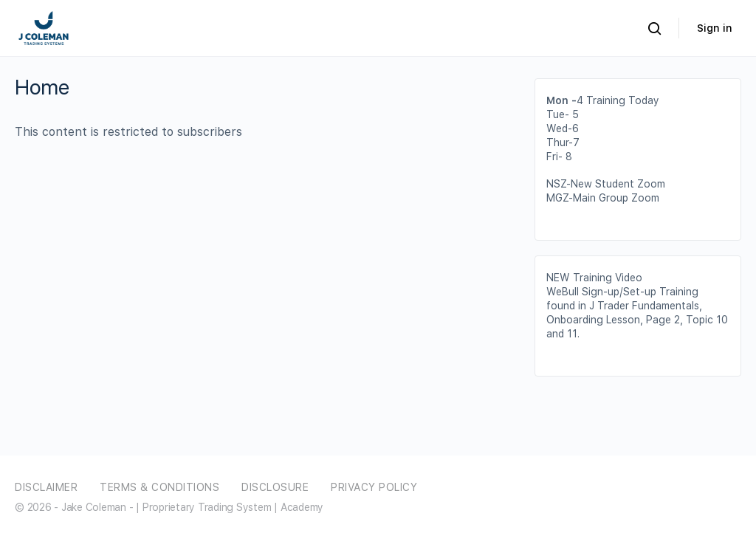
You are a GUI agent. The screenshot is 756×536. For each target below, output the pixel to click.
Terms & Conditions (159, 487)
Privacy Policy (374, 487)
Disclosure (275, 487)
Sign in (715, 28)
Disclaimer (46, 487)
